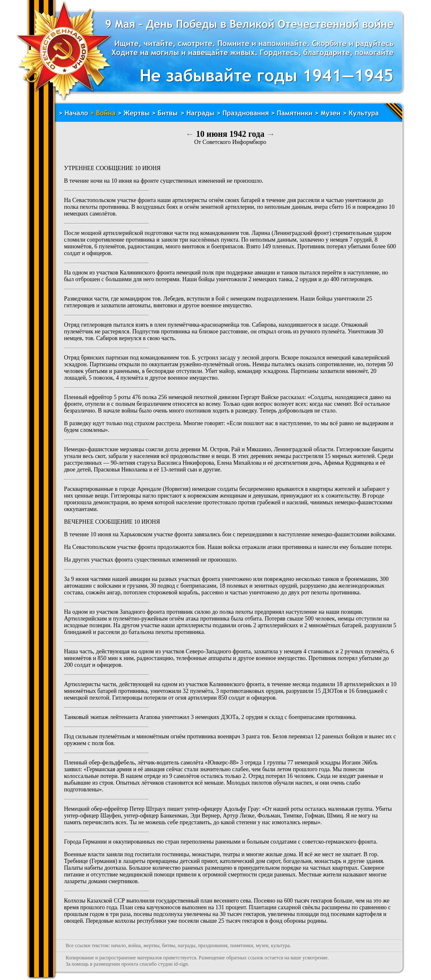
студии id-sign (173, 964)
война (135, 945)
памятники (241, 945)
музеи (262, 945)
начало (118, 945)
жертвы (151, 945)
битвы (169, 945)
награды (186, 945)
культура (281, 945)
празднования (213, 945)
